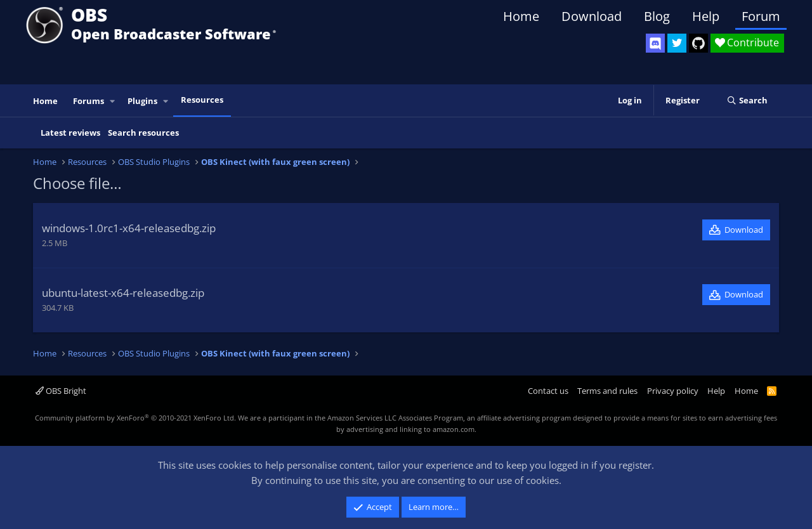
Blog (657, 16)
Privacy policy (673, 391)
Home (521, 16)
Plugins (142, 101)
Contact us (548, 391)
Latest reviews (70, 133)
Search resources (143, 133)
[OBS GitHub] (698, 43)
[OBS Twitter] (677, 43)
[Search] (747, 101)
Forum (761, 16)
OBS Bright (61, 391)
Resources (202, 100)
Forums (88, 101)
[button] (113, 101)
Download (592, 16)
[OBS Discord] (655, 43)
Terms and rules (607, 391)
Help (706, 16)
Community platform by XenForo (135, 418)
